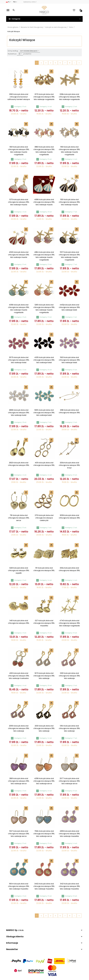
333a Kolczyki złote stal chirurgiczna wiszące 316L (69, 569)
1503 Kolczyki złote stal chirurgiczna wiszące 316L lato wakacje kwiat (69, 360)
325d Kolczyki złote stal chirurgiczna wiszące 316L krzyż (69, 465)
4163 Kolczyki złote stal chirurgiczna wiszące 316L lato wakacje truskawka (19, 676)
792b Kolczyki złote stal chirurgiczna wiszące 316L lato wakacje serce (44, 834)
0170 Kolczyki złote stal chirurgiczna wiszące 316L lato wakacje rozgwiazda (44, 97)
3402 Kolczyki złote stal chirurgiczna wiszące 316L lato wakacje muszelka (44, 886)
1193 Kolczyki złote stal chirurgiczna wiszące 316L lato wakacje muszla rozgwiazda (69, 151)
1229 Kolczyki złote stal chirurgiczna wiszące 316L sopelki (19, 570)
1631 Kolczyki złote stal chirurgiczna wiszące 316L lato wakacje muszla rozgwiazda (19, 151)
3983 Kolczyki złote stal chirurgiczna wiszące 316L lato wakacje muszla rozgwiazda (44, 151)
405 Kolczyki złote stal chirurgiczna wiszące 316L (44, 464)
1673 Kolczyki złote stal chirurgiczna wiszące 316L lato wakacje (44, 676)
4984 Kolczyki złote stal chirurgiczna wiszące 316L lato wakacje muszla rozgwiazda (44, 256)
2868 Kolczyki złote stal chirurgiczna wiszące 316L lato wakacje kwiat (19, 412)
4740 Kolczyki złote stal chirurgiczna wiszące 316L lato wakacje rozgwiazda (69, 623)
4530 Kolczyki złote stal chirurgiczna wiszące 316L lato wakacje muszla (19, 255)
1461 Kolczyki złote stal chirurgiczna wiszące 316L (19, 622)
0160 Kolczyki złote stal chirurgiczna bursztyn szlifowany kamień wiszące (19, 97)
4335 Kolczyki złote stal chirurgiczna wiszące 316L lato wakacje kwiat (44, 360)
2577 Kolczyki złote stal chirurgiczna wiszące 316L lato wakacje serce (69, 781)
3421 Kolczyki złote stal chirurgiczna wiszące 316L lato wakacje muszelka (69, 886)
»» (79, 63)
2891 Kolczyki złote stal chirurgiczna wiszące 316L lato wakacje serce (19, 781)
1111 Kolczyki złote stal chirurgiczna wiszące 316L (44, 569)
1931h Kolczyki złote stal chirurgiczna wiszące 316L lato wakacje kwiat (44, 412)
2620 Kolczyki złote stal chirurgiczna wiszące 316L (19, 464)
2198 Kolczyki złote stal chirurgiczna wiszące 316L (69, 411)
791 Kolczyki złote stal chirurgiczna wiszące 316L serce (19, 518)
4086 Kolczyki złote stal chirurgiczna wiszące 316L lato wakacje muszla (44, 202)
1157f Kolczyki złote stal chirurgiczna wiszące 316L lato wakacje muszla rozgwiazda (69, 256)
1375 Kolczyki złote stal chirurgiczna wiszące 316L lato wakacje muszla (19, 202)
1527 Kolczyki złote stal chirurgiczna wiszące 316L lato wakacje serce (19, 834)
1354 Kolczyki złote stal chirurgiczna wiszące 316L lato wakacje (69, 728)
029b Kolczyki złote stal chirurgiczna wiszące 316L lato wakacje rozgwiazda (69, 97)
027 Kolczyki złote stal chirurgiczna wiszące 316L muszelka (44, 623)
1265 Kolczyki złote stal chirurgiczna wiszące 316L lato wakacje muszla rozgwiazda (44, 309)
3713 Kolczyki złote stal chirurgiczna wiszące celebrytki (44, 518)
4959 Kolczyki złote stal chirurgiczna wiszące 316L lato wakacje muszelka (69, 834)
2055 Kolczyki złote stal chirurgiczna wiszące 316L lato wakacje (19, 728)
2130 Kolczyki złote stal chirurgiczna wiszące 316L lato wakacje (44, 728)
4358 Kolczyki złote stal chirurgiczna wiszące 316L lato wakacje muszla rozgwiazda (19, 309)
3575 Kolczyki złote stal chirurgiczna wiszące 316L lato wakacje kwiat (19, 360)
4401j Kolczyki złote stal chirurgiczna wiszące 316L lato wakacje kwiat (69, 307)
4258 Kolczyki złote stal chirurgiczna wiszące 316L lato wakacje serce (44, 781)
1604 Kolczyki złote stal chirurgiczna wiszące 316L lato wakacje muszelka (19, 886)
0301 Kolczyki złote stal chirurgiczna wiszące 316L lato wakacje (69, 676)
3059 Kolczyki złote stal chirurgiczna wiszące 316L (69, 516)
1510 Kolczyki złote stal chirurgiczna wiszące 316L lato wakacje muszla (69, 202)
